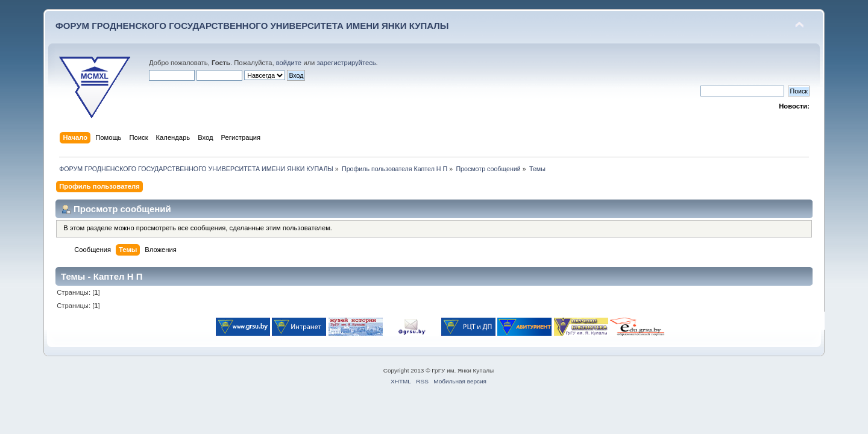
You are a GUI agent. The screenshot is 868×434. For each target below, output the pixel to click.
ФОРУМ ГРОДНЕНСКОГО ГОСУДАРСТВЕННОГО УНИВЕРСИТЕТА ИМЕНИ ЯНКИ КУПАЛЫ (252, 26)
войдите (289, 63)
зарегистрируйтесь (346, 63)
